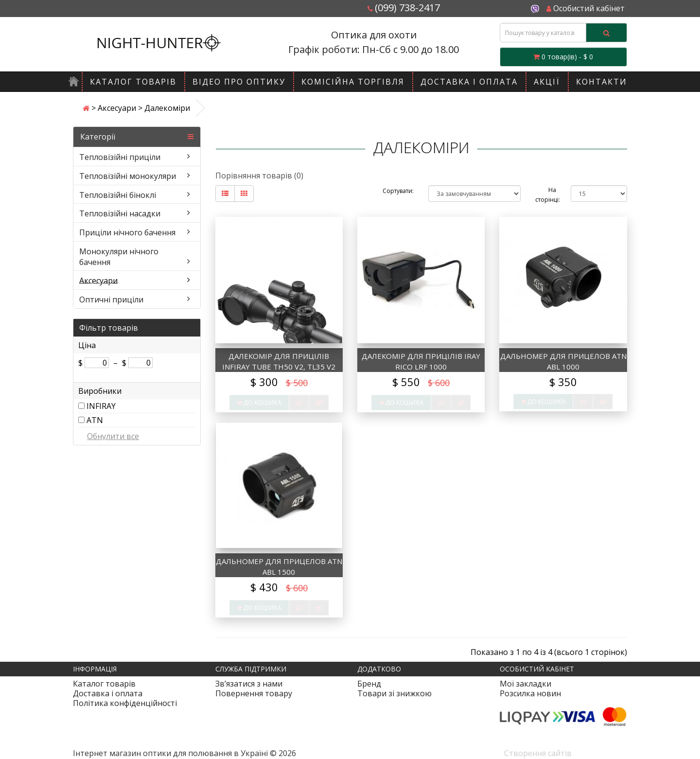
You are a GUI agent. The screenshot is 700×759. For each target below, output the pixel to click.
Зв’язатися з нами (249, 684)
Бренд (369, 684)
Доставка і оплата (469, 82)
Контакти (602, 82)
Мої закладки (525, 684)
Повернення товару (254, 693)
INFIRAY (101, 406)
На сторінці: (546, 195)
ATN (95, 420)
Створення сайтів (538, 753)
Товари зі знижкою (394, 693)
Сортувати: (398, 191)
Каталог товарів (133, 82)
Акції (547, 82)
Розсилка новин (530, 693)
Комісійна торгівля (353, 82)
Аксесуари (117, 108)
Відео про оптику (239, 82)
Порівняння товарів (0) (259, 176)
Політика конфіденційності (125, 703)
